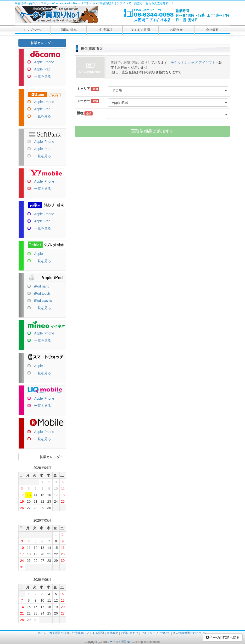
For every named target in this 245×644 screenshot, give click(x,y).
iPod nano (42, 286)
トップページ (33, 30)
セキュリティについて (156, 633)
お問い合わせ (130, 633)
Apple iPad (42, 69)
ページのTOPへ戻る (223, 638)
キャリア (84, 89)
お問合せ (176, 30)
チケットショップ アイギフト (193, 63)
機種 (80, 113)
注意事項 (78, 633)
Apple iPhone (44, 62)
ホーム (42, 633)
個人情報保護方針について (190, 633)
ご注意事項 (105, 30)
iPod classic (43, 301)
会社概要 (212, 30)
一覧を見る (43, 76)
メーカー (84, 101)
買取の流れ (69, 30)
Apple (39, 254)
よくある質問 (140, 30)
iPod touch (42, 293)
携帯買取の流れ (59, 633)
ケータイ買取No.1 (121, 642)
